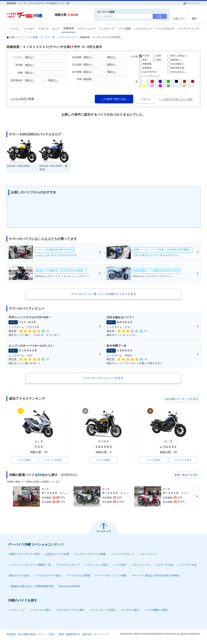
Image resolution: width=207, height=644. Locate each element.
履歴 (194, 19)
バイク (15, 29)
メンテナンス (107, 29)
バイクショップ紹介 (97, 565)
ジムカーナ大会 (164, 565)
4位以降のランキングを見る (182, 399)
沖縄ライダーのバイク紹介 (25, 554)
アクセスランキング (68, 565)
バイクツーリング (188, 29)
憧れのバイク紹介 (19, 576)
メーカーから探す (40, 610)
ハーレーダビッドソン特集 (111, 576)
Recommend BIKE (69, 587)
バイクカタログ (165, 29)
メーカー (30, 29)
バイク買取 (124, 29)
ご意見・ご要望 (55, 635)
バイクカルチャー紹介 (48, 576)
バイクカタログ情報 (78, 576)
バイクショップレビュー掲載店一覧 (30, 565)
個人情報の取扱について (32, 635)
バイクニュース (141, 565)
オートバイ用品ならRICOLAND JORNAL (156, 576)
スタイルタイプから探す (70, 610)
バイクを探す (24, 460)
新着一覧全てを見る (186, 475)
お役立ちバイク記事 (57, 554)
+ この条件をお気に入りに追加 (176, 99)
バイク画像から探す (156, 610)
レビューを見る (53, 460)
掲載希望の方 (73, 635)
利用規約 (11, 635)
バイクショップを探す (103, 610)
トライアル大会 (188, 565)
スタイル (43, 29)
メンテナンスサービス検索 (90, 554)
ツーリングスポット (123, 554)
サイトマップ (192, 3)
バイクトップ (17, 610)
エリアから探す (130, 610)
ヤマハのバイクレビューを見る (103, 378)
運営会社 (87, 635)
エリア (56, 29)
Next (197, 497)
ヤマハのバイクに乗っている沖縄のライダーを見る (103, 294)
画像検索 (69, 28)
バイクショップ (86, 29)
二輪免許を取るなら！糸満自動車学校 (31, 587)
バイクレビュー (143, 29)
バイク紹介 (120, 565)
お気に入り (179, 19)
